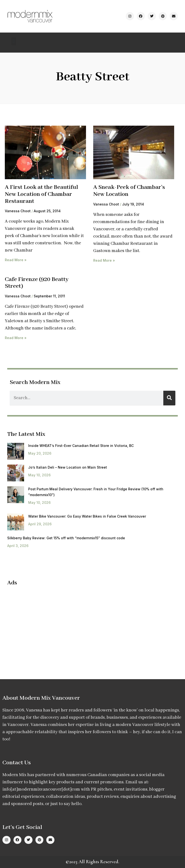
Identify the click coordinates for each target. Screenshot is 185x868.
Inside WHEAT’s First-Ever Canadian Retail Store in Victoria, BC (81, 446)
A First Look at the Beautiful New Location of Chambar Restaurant (41, 194)
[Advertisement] (48, 625)
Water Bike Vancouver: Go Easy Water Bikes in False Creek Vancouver (87, 516)
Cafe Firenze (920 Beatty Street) (37, 283)
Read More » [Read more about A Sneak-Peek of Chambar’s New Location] (104, 260)
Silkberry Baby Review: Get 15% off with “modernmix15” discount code (66, 538)
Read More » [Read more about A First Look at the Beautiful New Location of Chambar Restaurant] (16, 260)
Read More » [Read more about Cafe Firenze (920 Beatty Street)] (16, 338)
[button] (14, 41)
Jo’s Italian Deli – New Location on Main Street (68, 467)
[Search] (169, 398)
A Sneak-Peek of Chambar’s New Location (129, 191)
